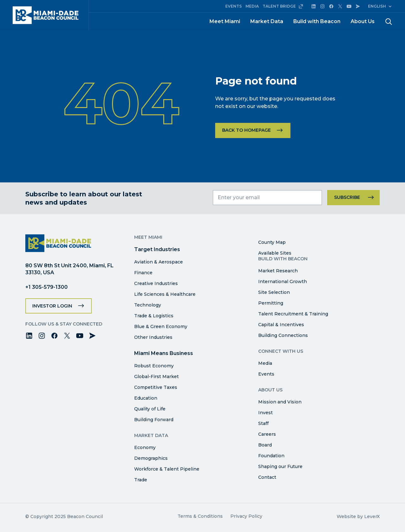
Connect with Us (281, 351)
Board (265, 445)
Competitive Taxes (156, 387)
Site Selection (274, 292)
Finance (143, 273)
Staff (263, 423)
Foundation (271, 456)
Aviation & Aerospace (159, 262)
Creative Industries (156, 283)
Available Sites (275, 253)
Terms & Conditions (200, 516)
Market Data (267, 21)
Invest (265, 413)
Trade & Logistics (154, 316)
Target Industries (157, 249)
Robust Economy (154, 366)
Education (146, 398)
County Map (272, 242)
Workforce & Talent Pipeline (167, 469)
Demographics (151, 458)
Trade (141, 480)
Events (266, 374)
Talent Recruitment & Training (293, 314)
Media (265, 363)
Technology (148, 305)
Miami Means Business (164, 353)
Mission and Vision (280, 402)
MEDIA (252, 6)
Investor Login (52, 306)
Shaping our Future (280, 466)
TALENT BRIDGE (283, 6)
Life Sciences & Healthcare (165, 294)
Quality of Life (150, 409)
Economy (145, 447)
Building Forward (154, 420)
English (377, 6)
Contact (267, 477)
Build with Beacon (317, 21)
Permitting (271, 303)
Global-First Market (156, 377)
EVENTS (234, 6)
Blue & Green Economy (161, 326)
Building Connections (283, 335)
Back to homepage (246, 130)
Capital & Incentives (281, 325)
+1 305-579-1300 (47, 287)
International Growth (283, 282)
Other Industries (153, 337)
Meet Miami (225, 21)
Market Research (278, 271)
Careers (267, 434)
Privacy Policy (246, 516)
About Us (363, 21)
